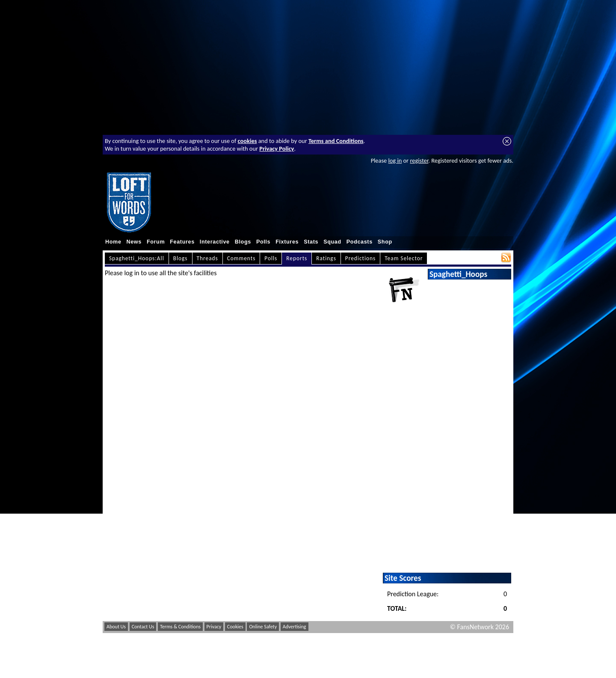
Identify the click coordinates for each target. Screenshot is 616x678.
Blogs (243, 242)
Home (113, 242)
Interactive (215, 242)
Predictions (360, 258)
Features (182, 242)
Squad (332, 242)
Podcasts (360, 242)
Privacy (214, 627)
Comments (241, 258)
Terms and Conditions (336, 141)
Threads (207, 258)
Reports (297, 258)
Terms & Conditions (180, 627)
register (419, 161)
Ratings (326, 258)
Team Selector (404, 258)
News (134, 242)
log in (395, 161)
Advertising (295, 627)
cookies (247, 141)
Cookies (235, 627)
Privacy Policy (277, 149)
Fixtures (287, 242)
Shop (385, 242)
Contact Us (143, 627)
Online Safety (263, 627)
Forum (156, 242)
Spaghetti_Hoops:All (137, 258)
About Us (116, 627)
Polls (263, 242)
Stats (311, 242)
